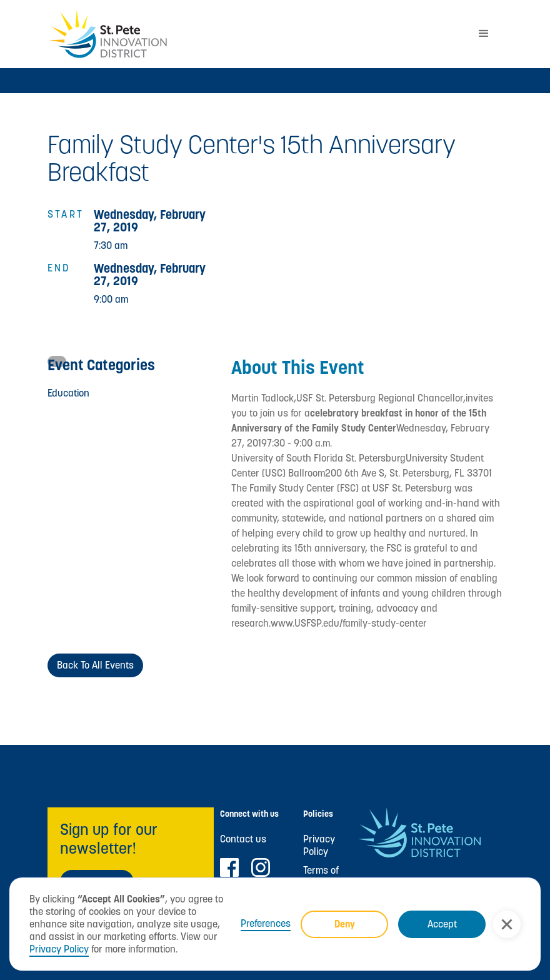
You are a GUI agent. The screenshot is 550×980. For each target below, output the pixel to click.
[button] (507, 924)
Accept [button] (442, 924)
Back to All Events (95, 665)
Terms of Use (321, 877)
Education (68, 393)
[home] (256, 34)
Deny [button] (345, 924)
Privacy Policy (59, 949)
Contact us (243, 839)
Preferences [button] (266, 924)
